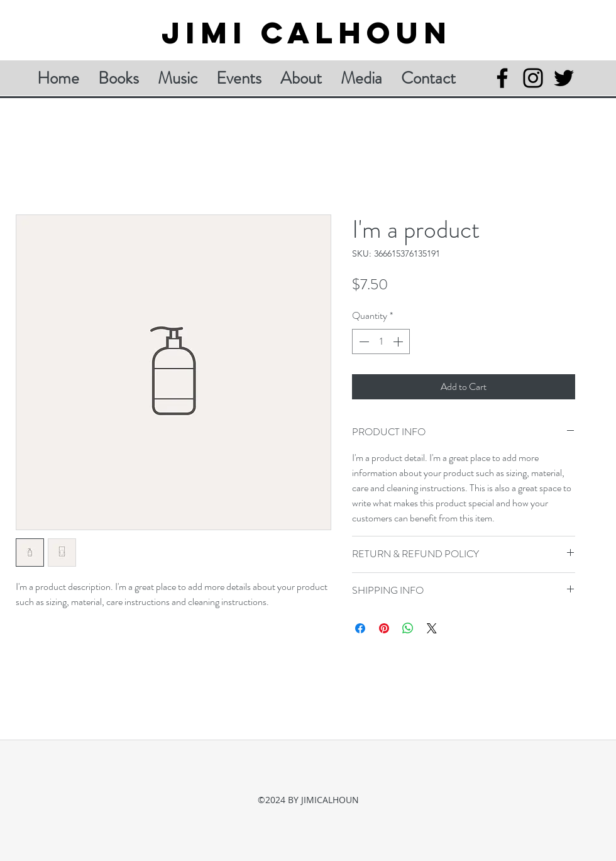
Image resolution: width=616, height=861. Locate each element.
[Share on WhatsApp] (408, 628)
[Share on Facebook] (360, 628)
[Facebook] (502, 78)
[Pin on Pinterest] (384, 628)
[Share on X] (432, 628)
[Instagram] (533, 78)
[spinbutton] (381, 342)
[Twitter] (564, 78)
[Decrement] (363, 342)
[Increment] (399, 342)
